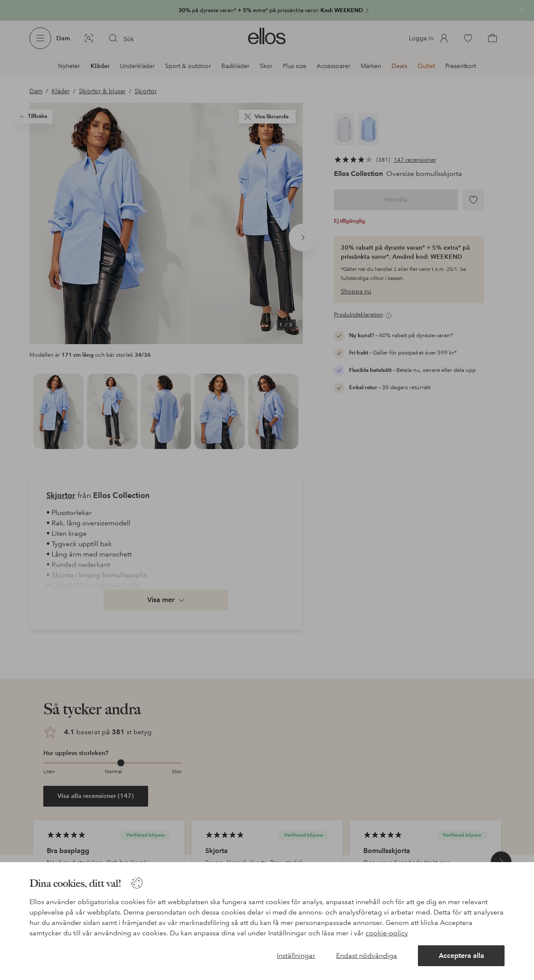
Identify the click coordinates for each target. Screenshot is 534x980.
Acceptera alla (461, 956)
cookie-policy (387, 933)
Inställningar (296, 956)
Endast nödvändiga (367, 956)
